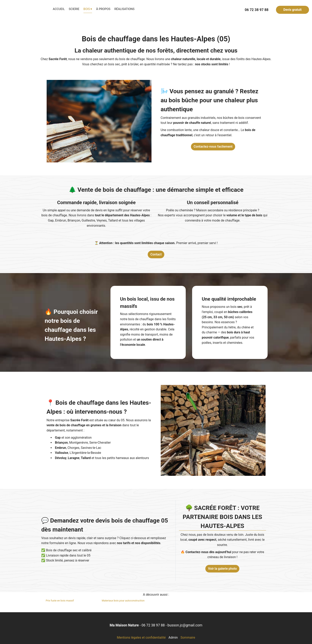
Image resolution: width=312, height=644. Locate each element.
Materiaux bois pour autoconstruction (123, 601)
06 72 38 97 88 (153, 625)
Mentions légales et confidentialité (141, 638)
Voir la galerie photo (222, 569)
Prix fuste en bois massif (60, 601)
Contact (156, 254)
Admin (173, 638)
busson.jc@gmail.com (185, 625)
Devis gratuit (292, 10)
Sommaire (188, 638)
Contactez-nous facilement (213, 147)
